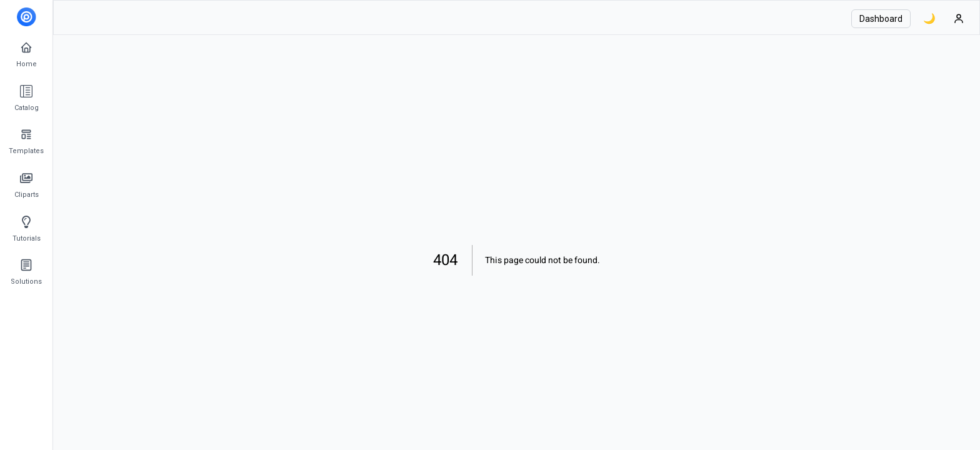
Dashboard (881, 19)
